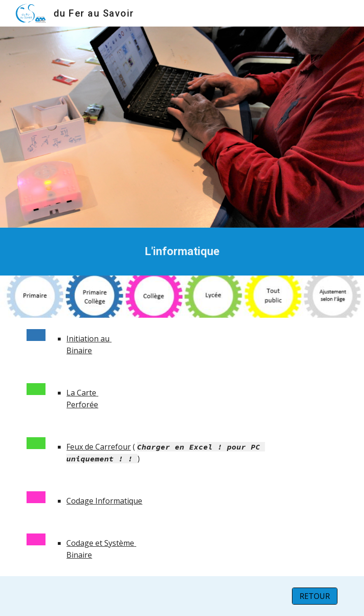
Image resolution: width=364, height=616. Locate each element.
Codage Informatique (104, 501)
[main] (182, 252)
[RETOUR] (314, 596)
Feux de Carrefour (99, 447)
